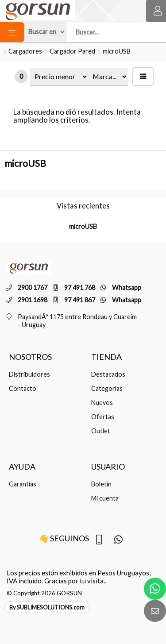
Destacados (108, 374)
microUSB (117, 51)
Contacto (23, 388)
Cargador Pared (72, 51)
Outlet (101, 431)
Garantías (23, 484)
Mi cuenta (105, 498)
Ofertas (103, 417)
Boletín (101, 484)
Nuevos (102, 403)
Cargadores (25, 51)
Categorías (107, 388)
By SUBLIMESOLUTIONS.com (47, 607)
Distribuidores (29, 374)
